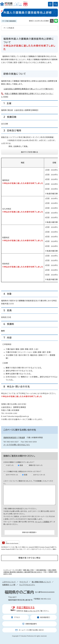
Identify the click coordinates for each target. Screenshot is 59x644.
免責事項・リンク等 (9, 585)
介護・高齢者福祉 (41, 570)
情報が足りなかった (36, 465)
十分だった (10, 465)
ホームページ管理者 (42, 522)
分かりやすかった (12, 475)
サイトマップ (24, 582)
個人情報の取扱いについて (41, 582)
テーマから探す (17, 570)
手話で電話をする (26, 607)
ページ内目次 (9, 28)
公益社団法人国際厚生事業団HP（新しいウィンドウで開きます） (29, 89)
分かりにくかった (39, 475)
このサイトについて (9, 582)
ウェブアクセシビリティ (27, 585)
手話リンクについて (31, 611)
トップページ (7, 570)
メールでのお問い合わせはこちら (17, 445)
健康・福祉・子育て (29, 570)
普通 (21, 465)
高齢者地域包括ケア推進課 (14, 438)
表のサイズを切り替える (30, 152)
